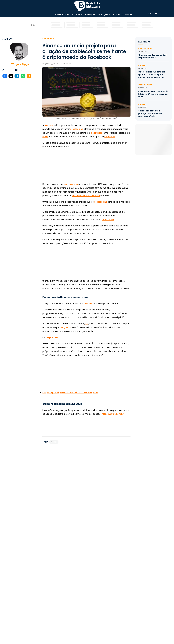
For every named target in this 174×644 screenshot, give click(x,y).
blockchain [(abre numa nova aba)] (108, 219)
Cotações (90, 15)
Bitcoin (116, 15)
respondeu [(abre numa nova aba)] (52, 337)
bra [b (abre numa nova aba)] (46, 137)
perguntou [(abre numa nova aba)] (66, 327)
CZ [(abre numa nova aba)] (87, 323)
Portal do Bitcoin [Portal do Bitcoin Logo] (87, 6)
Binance (54, 442)
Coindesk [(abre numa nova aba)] (89, 303)
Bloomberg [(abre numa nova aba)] (96, 133)
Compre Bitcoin (61, 15)
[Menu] (156, 15)
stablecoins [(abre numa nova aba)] (101, 202)
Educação (103, 15)
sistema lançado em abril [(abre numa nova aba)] (86, 196)
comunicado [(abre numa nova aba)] (71, 184)
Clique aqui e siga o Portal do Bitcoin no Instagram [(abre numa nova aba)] (70, 392)
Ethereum (127, 15)
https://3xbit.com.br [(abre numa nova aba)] (113, 414)
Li (43, 137)
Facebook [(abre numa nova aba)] (110, 137)
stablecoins (77, 129)
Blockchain (48, 38)
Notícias (76, 15)
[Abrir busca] (150, 15)
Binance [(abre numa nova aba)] (49, 125)
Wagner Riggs (20, 64)
